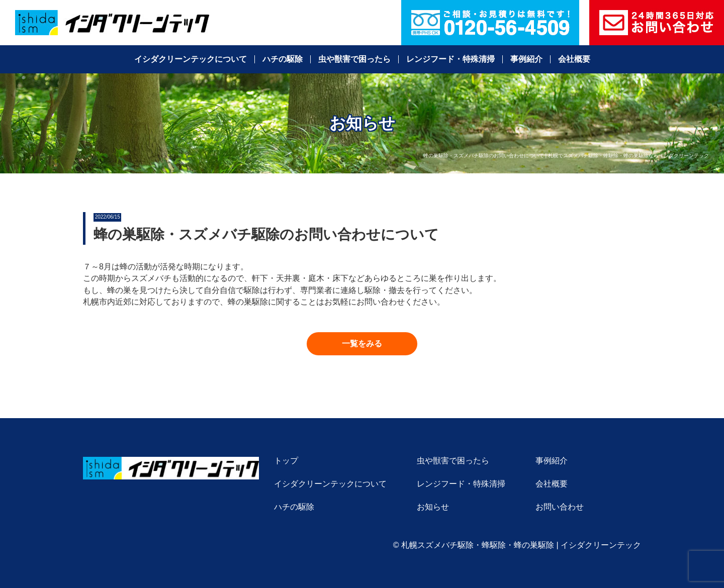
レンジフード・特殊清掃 (450, 59)
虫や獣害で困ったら (354, 59)
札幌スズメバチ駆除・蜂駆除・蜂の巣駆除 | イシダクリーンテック (521, 545)
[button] (362, 344)
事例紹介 (526, 59)
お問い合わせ (560, 507)
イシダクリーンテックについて (191, 59)
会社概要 (574, 59)
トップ (286, 461)
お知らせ (433, 507)
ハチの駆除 (283, 59)
